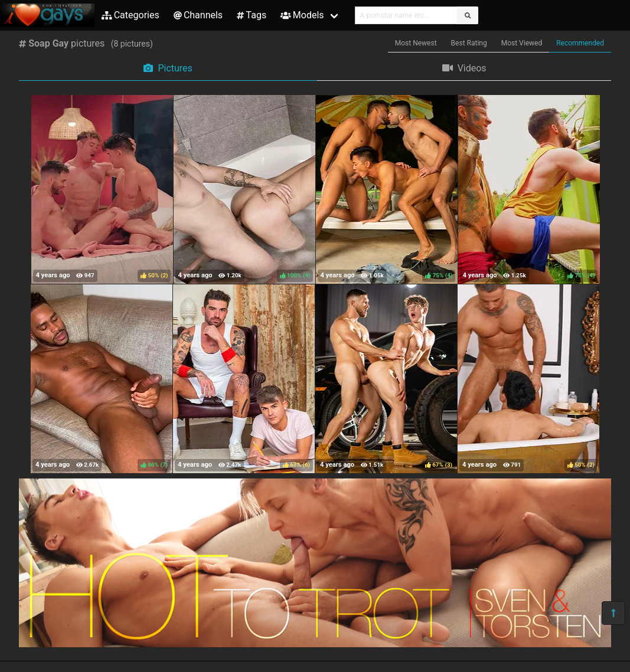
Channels (198, 15)
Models (302, 15)
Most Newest (416, 43)
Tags (252, 15)
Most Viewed (522, 43)
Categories (130, 15)
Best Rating (469, 43)
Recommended (580, 43)
